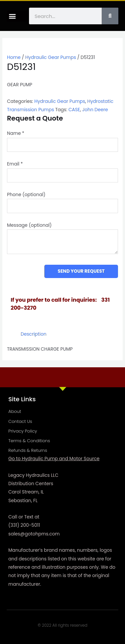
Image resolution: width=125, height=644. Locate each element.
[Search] (110, 16)
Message (29, 225)
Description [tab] (33, 334)
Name (16, 133)
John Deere (95, 110)
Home (14, 57)
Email (15, 164)
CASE (74, 110)
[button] (12, 16)
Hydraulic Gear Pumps (51, 57)
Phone (26, 195)
